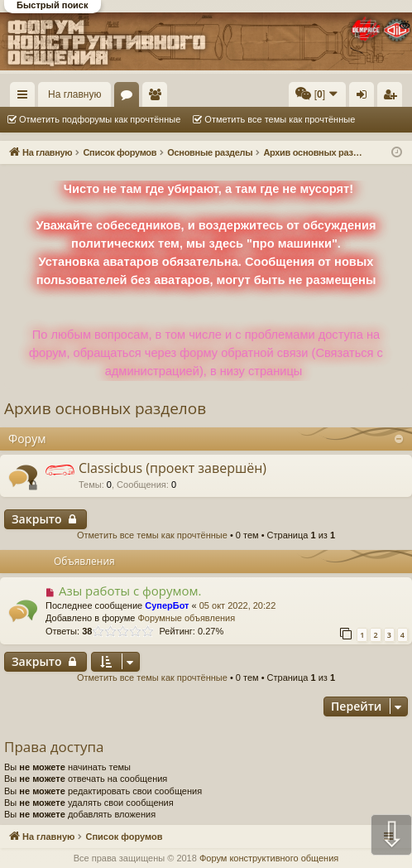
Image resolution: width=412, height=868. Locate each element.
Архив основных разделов (105, 408)
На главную (74, 94)
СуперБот (167, 605)
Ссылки (26, 98)
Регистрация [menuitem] (393, 98)
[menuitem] (317, 94)
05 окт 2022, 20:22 (238, 605)
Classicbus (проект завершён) (172, 468)
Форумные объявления (186, 618)
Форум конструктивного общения (269, 858)
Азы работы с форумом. (130, 591)
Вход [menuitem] (365, 98)
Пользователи (158, 98)
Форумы (130, 98)
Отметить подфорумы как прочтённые (100, 119)
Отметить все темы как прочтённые (280, 119)
